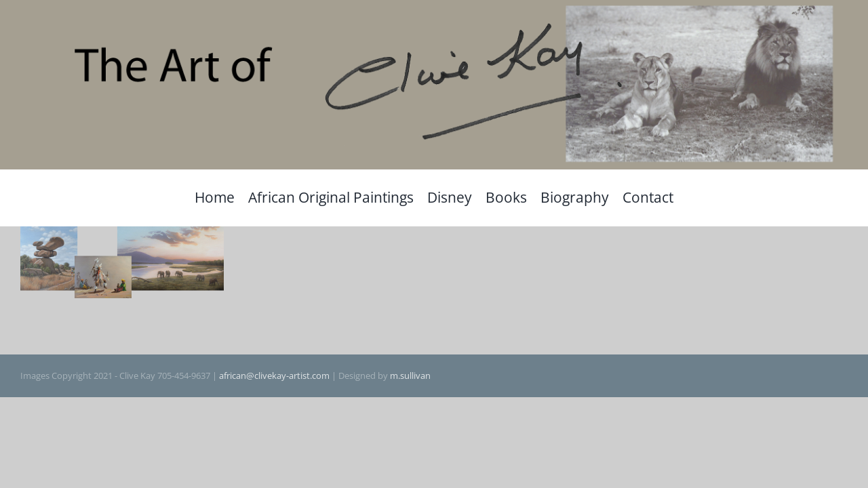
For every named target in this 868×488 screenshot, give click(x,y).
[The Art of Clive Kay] (434, 7)
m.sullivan (410, 375)
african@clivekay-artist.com (274, 375)
